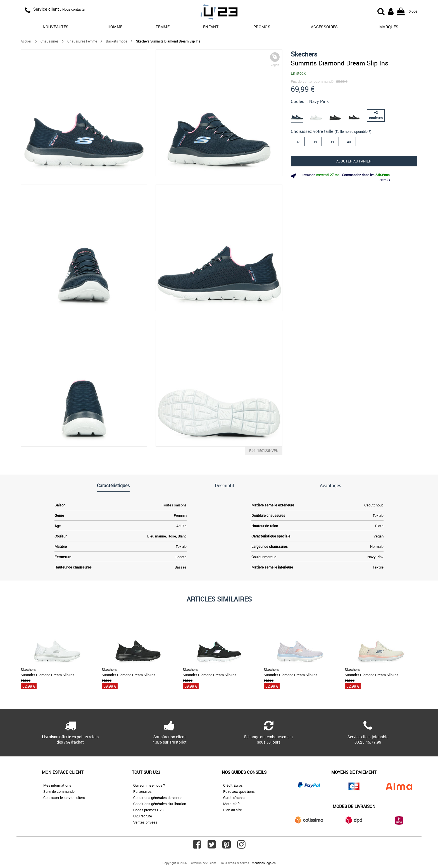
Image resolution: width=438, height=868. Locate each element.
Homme (115, 27)
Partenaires (142, 791)
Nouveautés (56, 27)
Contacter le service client (64, 798)
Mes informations (57, 785)
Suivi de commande (59, 791)
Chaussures (49, 41)
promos (262, 27)
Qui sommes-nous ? (149, 785)
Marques (389, 27)
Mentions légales (264, 863)
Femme (163, 27)
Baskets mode (116, 41)
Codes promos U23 (148, 810)
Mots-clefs (232, 804)
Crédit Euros (233, 785)
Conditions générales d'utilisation (160, 804)
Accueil (26, 41)
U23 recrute (143, 816)
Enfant (211, 27)
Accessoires (324, 27)
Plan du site (233, 810)
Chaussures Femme (82, 41)
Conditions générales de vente (157, 798)
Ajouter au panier (354, 161)
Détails (385, 180)
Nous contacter (74, 9)
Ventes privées (145, 822)
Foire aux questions (239, 791)
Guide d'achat (234, 798)
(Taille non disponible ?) (353, 131)
